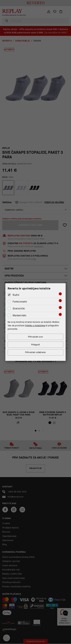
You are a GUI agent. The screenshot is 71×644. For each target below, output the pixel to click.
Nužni (16, 295)
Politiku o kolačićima (35, 325)
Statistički (19, 309)
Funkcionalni (20, 302)
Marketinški (19, 315)
